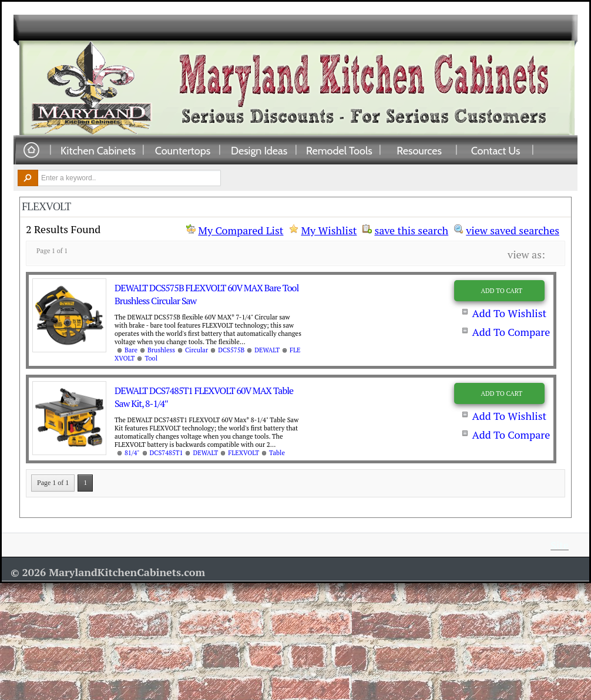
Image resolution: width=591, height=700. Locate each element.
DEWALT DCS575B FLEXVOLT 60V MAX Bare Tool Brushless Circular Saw (206, 294)
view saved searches (513, 229)
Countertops (183, 150)
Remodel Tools (339, 150)
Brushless (161, 350)
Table (277, 453)
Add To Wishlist (509, 313)
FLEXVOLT (244, 453)
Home (31, 151)
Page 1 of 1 (53, 483)
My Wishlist (329, 230)
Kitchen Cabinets (98, 150)
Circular (197, 350)
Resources (419, 150)
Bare (131, 350)
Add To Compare (511, 332)
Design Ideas (259, 150)
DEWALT (267, 350)
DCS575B (231, 350)
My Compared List (241, 230)
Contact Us (496, 150)
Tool (151, 358)
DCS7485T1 (167, 453)
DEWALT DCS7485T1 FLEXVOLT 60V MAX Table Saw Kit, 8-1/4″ (204, 397)
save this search (411, 229)
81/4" (132, 453)
